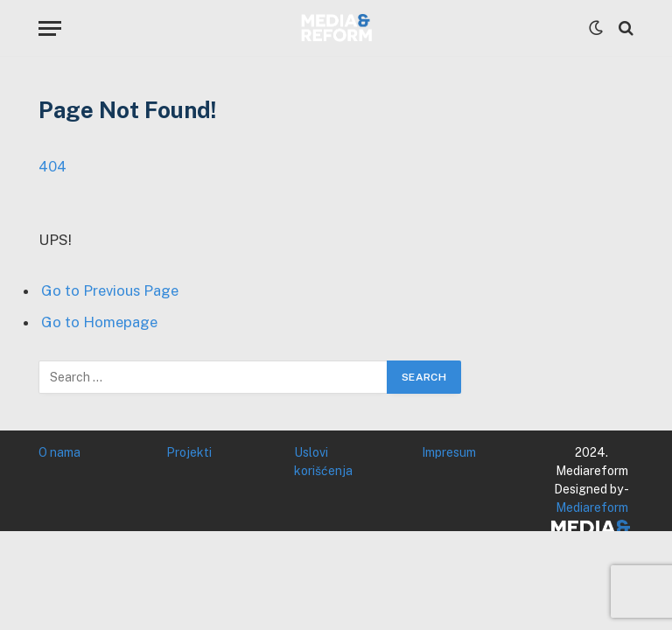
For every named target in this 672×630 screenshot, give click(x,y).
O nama (59, 452)
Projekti (189, 452)
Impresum (449, 452)
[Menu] (50, 28)
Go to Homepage (99, 322)
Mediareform (592, 507)
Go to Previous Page (110, 290)
